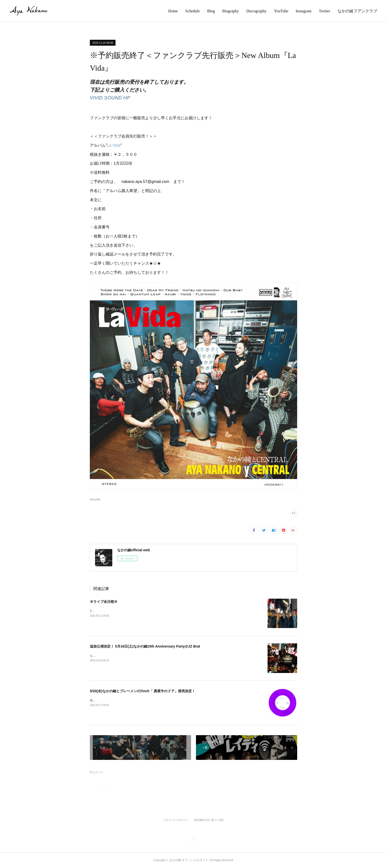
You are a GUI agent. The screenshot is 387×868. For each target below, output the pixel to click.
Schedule (193, 11)
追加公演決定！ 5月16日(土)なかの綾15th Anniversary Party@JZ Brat (145, 646)
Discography (256, 11)
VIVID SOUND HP (110, 98)
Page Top (193, 840)
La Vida (114, 145)
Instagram (304, 11)
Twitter (325, 11)
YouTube (281, 11)
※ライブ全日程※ (104, 602)
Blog (211, 11)
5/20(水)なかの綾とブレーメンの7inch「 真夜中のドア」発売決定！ (143, 691)
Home (173, 11)
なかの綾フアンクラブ (357, 11)
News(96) (95, 500)
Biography (231, 11)
